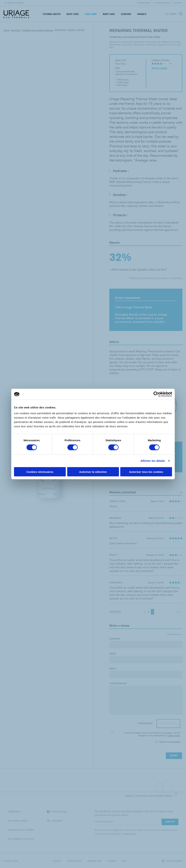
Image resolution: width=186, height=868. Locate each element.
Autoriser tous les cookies (146, 472)
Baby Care (109, 14)
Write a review (159, 68)
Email (113, 669)
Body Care (73, 14)
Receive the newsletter (168, 742)
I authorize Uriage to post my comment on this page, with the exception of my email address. (146, 734)
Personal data (95, 861)
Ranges (142, 14)
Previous (115, 612)
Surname (115, 639)
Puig (124, 861)
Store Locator (163, 3)
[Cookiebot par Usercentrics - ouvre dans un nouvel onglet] (156, 394)
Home (6, 30)
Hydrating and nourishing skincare (38, 30)
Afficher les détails (153, 461)
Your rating (145, 723)
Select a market (172, 861)
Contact (178, 3)
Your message (118, 683)
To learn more (173, 736)
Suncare (126, 14)
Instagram (54, 821)
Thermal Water (51, 14)
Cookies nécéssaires (40, 472)
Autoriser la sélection (93, 472)
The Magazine (143, 3)
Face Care (91, 14)
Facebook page (57, 812)
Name (113, 654)
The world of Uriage (14, 3)
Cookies (112, 861)
